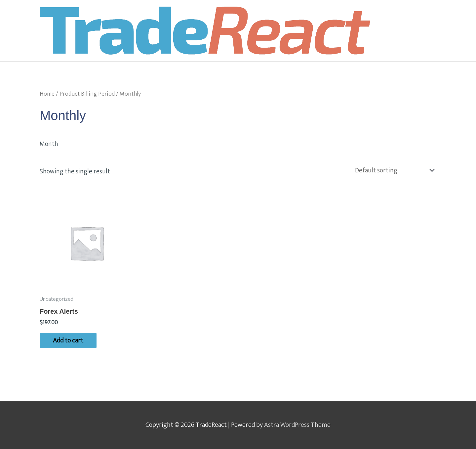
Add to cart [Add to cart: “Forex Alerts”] (68, 340)
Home (47, 94)
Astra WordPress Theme (297, 425)
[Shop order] (393, 170)
